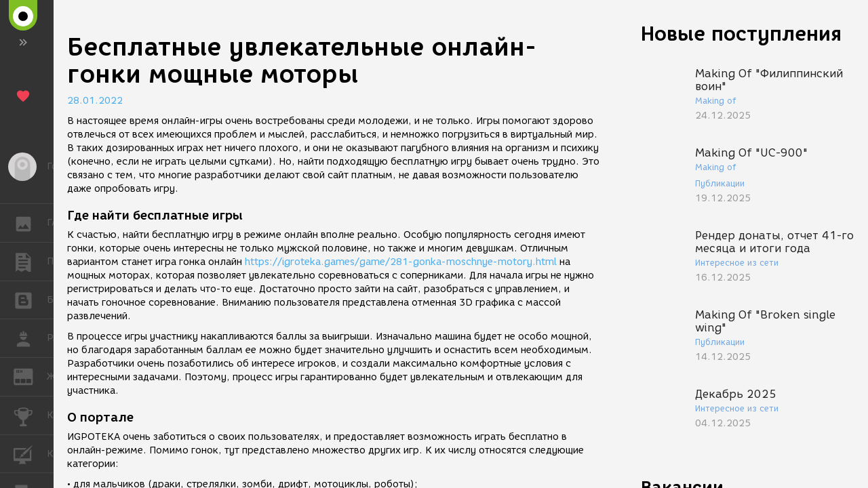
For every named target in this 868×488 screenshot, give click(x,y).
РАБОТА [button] (30, 338)
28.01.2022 (95, 101)
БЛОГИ (30, 299)
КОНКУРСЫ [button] (30, 415)
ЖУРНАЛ (30, 376)
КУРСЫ (30, 453)
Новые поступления (741, 34)
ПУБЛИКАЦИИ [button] (30, 262)
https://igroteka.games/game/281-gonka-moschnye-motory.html (401, 262)
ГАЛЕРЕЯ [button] (30, 223)
